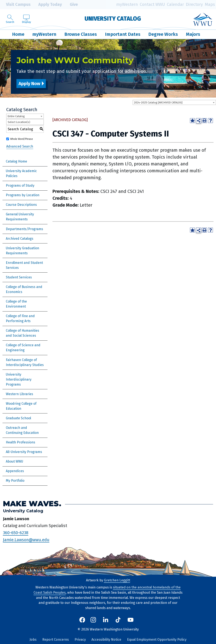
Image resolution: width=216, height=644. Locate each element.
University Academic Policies (21, 173)
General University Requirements (20, 217)
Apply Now (29, 84)
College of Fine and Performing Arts (20, 318)
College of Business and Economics (24, 289)
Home (18, 34)
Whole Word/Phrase (22, 139)
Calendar (175, 4)
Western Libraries (19, 394)
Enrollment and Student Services (24, 265)
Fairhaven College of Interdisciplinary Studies (25, 362)
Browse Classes (81, 34)
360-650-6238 (16, 533)
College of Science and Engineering (23, 348)
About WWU (14, 461)
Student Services (19, 277)
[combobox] (174, 102)
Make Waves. (32, 504)
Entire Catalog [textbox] (16, 116)
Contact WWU (152, 4)
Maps (210, 4)
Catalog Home (16, 161)
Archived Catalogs (20, 239)
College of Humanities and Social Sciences (22, 333)
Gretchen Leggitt (117, 580)
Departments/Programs (24, 229)
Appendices (15, 471)
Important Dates (123, 34)
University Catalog (113, 19)
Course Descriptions (21, 205)
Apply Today (47, 5)
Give (71, 5)
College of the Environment (16, 304)
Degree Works (163, 34)
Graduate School (18, 418)
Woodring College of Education (21, 406)
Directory (194, 4)
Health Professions (21, 442)
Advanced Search (20, 146)
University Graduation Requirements (22, 251)
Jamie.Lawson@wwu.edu (26, 540)
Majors (193, 34)
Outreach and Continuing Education (22, 430)
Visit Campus (15, 5)
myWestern (127, 4)
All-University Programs (24, 452)
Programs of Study (20, 186)
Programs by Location (23, 195)
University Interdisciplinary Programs (19, 379)
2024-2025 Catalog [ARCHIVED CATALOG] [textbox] (158, 102)
